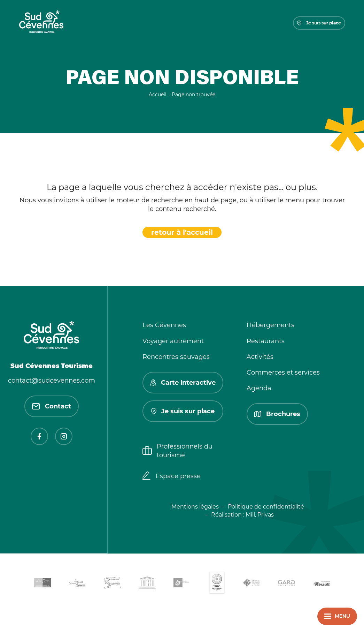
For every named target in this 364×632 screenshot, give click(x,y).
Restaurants (266, 341)
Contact (52, 406)
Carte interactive (183, 383)
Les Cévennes (164, 325)
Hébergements (270, 325)
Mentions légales (195, 507)
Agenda (259, 388)
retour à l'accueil (182, 232)
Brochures (277, 414)
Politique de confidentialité (266, 507)
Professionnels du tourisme (177, 451)
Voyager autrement (173, 341)
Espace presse (172, 476)
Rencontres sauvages (176, 357)
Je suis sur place (319, 23)
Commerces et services (283, 373)
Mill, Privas (260, 515)
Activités (260, 357)
